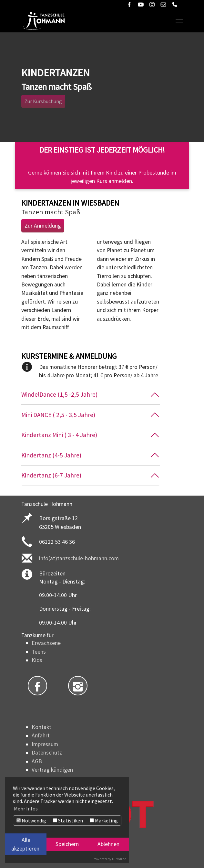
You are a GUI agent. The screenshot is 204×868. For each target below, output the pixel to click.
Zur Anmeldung (43, 226)
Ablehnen (108, 844)
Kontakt (41, 727)
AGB (37, 761)
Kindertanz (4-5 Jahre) (51, 455)
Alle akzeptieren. (26, 844)
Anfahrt (41, 735)
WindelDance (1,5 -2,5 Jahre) (59, 394)
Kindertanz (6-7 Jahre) (51, 475)
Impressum (45, 744)
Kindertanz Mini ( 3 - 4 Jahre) (59, 435)
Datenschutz (47, 753)
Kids (37, 660)
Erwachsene (46, 643)
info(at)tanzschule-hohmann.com (79, 558)
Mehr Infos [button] (26, 809)
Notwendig (31, 820)
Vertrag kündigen (52, 770)
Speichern (67, 844)
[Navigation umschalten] (179, 21)
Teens (39, 652)
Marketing (104, 820)
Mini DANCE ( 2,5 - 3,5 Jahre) (58, 415)
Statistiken (68, 820)
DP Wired (119, 859)
